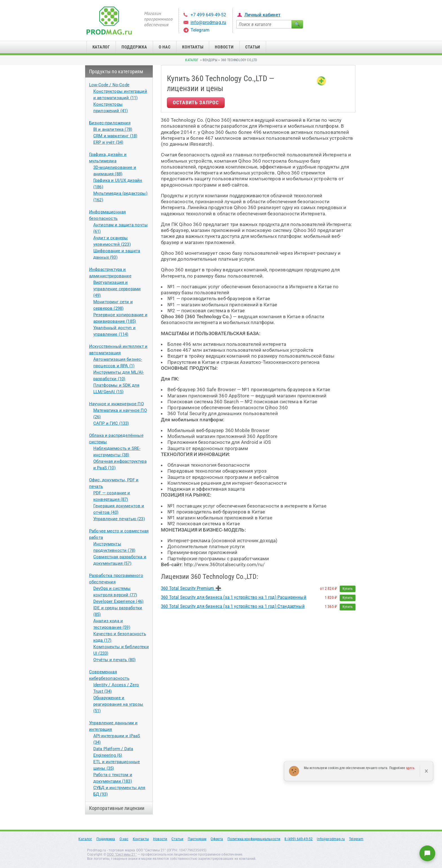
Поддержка (134, 47)
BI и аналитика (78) (113, 129)
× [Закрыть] (426, 771)
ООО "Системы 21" (122, 854)
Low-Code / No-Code (109, 85)
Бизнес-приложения (110, 123)
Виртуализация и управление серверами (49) (117, 289)
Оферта (217, 839)
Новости (224, 47)
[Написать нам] (427, 853)
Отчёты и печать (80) (114, 660)
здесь (410, 768)
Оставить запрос (196, 102)
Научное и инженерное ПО (116, 404)
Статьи (253, 47)
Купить (348, 589)
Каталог (101, 47)
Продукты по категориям (116, 71)
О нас (165, 47)
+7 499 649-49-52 (208, 15)
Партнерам (197, 839)
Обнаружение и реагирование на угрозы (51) (118, 704)
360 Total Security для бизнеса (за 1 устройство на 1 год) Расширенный (234, 597)
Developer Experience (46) (118, 601)
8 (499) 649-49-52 (299, 839)
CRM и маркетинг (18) (115, 136)
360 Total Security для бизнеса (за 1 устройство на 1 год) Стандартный (233, 606)
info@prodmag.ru (208, 22)
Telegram (200, 30)
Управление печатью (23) (119, 519)
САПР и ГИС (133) (111, 423)
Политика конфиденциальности (254, 839)
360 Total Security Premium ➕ (191, 588)
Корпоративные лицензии (117, 808)
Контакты (193, 47)
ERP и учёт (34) (108, 142)
